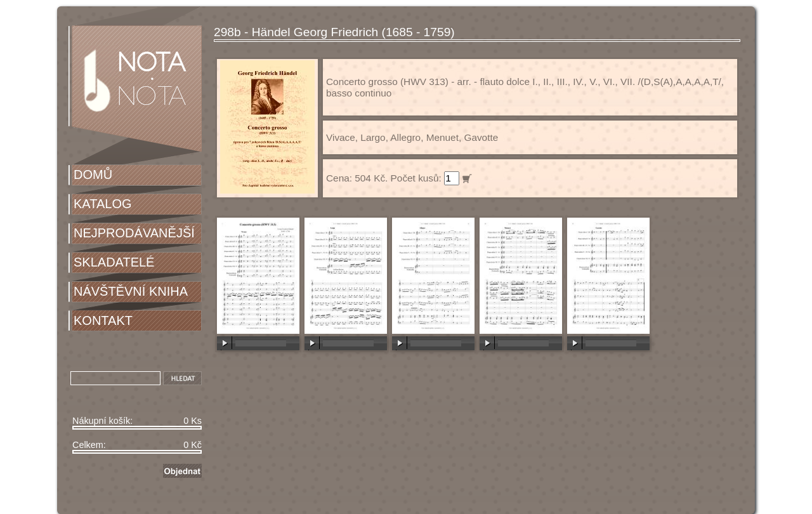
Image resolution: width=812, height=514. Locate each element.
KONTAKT (103, 320)
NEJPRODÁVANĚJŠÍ (134, 233)
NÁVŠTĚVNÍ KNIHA (131, 291)
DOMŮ (93, 175)
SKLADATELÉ (114, 262)
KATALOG (103, 204)
